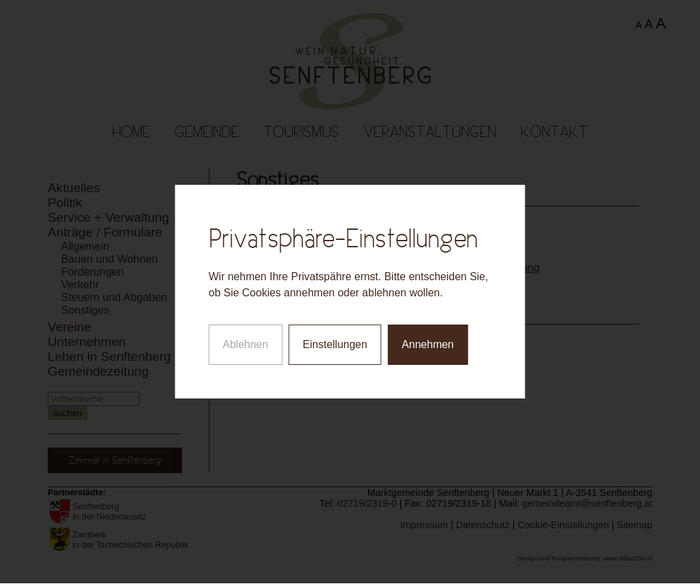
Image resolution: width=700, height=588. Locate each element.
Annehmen (428, 343)
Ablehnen (246, 343)
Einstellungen (335, 343)
